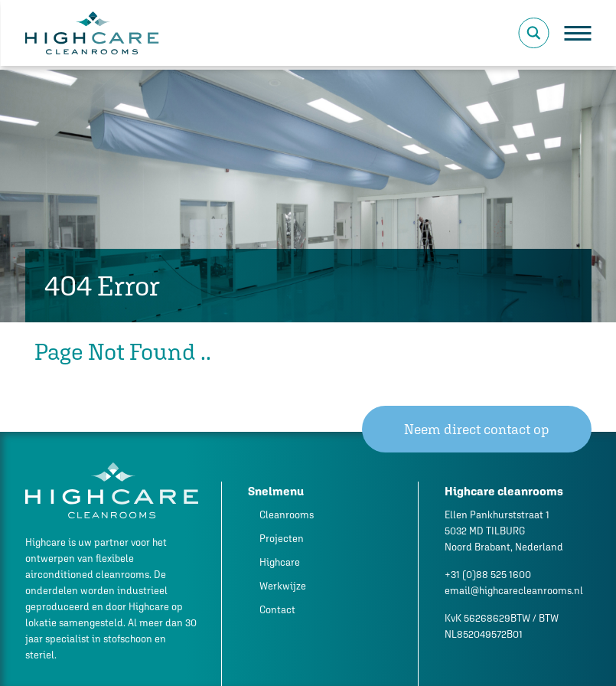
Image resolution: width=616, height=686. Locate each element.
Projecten (282, 539)
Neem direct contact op (477, 429)
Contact (277, 610)
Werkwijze (283, 586)
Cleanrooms (287, 515)
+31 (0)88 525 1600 (488, 575)
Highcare (280, 562)
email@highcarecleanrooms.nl (514, 591)
